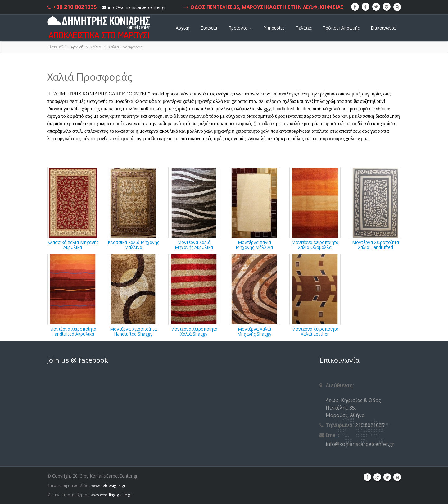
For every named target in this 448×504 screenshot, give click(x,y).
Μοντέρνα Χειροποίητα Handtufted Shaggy (133, 331)
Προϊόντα (240, 28)
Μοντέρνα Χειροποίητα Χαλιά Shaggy (194, 331)
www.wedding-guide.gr (111, 495)
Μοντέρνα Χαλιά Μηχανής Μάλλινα (254, 245)
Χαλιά (96, 47)
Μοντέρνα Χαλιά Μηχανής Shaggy (254, 331)
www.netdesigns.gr (109, 485)
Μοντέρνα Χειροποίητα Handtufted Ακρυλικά (73, 331)
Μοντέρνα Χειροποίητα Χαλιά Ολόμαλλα (315, 245)
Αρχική (183, 28)
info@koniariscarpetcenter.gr (137, 7)
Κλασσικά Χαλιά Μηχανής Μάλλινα (133, 245)
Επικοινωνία (383, 28)
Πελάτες (304, 28)
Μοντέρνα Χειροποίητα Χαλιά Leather (315, 331)
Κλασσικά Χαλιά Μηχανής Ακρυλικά (73, 245)
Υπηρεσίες (274, 28)
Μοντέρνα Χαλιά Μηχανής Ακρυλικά (194, 245)
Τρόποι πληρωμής (341, 28)
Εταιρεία (209, 28)
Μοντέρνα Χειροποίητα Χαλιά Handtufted (376, 245)
